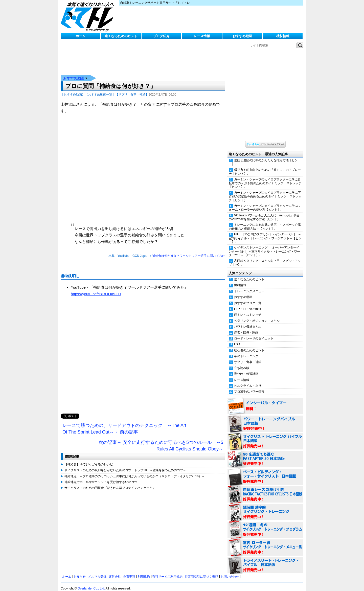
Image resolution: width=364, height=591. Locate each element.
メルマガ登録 (97, 572)
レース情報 (202, 36)
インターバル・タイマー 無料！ (265, 401)
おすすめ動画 (242, 36)
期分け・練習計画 (246, 369)
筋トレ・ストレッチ (248, 310)
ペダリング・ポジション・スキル (257, 316)
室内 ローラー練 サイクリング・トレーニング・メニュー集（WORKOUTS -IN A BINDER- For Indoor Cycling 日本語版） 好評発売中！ (265, 543)
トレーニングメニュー (249, 286)
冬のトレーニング (246, 351)
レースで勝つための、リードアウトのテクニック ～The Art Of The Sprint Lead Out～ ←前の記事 (124, 424)
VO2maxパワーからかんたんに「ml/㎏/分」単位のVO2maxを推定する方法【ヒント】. (264, 212)
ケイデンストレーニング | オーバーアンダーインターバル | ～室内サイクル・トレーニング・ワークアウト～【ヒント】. (264, 246)
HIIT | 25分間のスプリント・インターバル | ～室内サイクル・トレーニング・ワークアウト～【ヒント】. (265, 233)
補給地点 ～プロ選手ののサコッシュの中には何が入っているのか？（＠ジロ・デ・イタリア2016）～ (135, 471)
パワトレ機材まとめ (248, 322)
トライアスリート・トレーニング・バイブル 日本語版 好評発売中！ (265, 560)
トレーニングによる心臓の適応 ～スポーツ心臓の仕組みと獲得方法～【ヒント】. (265, 222)
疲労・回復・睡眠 (246, 328)
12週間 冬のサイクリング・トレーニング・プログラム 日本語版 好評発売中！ (265, 525)
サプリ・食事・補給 (248, 357)
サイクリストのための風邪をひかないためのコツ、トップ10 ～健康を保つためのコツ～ (125, 465)
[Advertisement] (143, 355)
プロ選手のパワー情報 (249, 387)
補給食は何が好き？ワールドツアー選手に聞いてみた (189, 251)
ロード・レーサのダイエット (254, 333)
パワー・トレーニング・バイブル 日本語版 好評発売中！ (265, 419)
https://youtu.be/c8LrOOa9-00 (96, 289)
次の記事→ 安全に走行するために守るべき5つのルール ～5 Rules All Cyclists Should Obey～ (161, 441)
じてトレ (88, 16)
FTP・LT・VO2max (247, 304)
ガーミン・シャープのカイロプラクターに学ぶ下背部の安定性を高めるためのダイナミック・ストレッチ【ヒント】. (265, 191)
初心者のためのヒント (249, 345)
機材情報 (283, 36)
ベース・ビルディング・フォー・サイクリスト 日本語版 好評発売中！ (265, 472)
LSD (237, 339)
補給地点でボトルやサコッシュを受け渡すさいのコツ (101, 477)
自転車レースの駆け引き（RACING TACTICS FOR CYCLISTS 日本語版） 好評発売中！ (265, 490)
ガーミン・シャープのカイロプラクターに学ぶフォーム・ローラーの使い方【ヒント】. (265, 203)
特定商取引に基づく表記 (201, 572)
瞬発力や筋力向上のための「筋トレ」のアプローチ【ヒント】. (265, 167)
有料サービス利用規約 (167, 572)
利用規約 (144, 572)
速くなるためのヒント (121, 36)
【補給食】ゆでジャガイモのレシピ (89, 459)
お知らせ (80, 572)
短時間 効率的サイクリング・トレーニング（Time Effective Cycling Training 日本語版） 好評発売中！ (265, 507)
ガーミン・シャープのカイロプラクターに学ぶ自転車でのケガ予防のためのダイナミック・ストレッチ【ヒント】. (265, 178)
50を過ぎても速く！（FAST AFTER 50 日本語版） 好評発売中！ (265, 454)
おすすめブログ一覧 (248, 298)
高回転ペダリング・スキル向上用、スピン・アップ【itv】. (265, 258)
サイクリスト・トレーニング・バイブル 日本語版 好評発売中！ (265, 437)
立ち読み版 (242, 363)
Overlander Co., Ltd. (91, 583)
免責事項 (129, 572)
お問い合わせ (230, 572)
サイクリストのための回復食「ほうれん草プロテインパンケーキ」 (110, 483)
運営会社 (115, 572)
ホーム (81, 36)
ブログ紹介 (161, 36)
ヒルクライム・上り (248, 381)
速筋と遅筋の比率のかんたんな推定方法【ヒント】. (263, 157)
